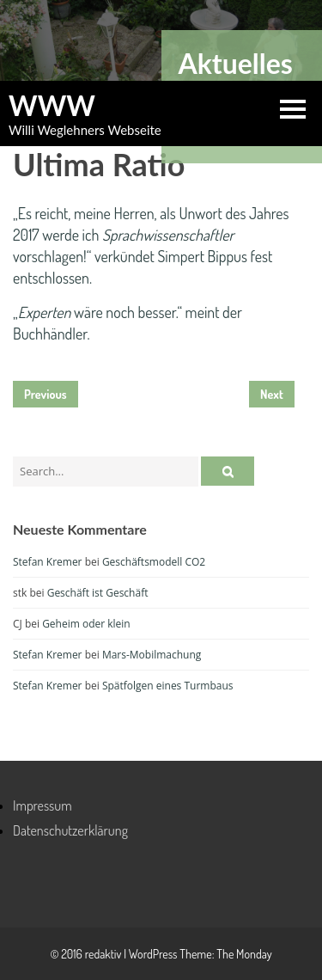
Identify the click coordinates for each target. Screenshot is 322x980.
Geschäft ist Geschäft (98, 593)
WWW (52, 106)
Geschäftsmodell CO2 (154, 562)
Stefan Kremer (48, 562)
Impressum (43, 805)
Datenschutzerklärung (70, 830)
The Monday (244, 954)
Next (272, 394)
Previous (46, 394)
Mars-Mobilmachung (152, 655)
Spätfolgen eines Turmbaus (168, 686)
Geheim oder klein (86, 624)
